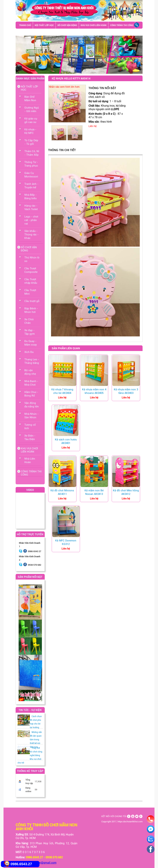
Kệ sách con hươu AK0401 (66, 441)
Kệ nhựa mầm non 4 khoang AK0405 (94, 391)
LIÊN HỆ (23, 32)
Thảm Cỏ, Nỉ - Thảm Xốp (32, 153)
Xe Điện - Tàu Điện (30, 437)
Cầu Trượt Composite (31, 270)
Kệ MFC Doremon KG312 (66, 542)
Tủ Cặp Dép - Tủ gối (31, 142)
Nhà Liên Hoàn (30, 460)
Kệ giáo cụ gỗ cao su (31, 120)
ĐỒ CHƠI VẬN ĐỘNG (67, 25)
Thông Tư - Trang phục (31, 164)
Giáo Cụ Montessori (31, 175)
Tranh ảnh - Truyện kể (31, 186)
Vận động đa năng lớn (32, 405)
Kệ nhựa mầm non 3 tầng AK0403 (126, 391)
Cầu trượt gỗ (32, 301)
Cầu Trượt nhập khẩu (31, 281)
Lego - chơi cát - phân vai (31, 220)
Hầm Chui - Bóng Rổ (31, 394)
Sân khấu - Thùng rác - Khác (62, 32)
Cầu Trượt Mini (30, 292)
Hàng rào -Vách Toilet (31, 207)
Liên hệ (93, 126)
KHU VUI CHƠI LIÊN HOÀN (94, 25)
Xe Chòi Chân (29, 321)
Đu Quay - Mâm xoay (31, 343)
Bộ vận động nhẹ (30, 372)
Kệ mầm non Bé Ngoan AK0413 (94, 492)
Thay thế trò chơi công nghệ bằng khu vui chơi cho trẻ (30, 755)
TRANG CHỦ (25, 25)
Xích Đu (29, 352)
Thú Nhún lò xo (32, 259)
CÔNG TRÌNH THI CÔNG (122, 25)
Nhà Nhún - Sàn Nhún (31, 416)
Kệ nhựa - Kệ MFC (30, 131)
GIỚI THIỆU (36, 32)
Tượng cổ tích (30, 427)
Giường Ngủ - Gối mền (32, 109)
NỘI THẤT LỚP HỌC (44, 25)
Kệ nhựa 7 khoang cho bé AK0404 (62, 391)
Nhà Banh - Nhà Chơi (31, 383)
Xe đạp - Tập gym (30, 332)
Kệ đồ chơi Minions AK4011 (62, 492)
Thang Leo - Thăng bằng (32, 361)
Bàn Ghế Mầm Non (30, 99)
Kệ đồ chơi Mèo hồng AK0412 (126, 492)
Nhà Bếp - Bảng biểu (31, 197)
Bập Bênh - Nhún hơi (31, 310)
